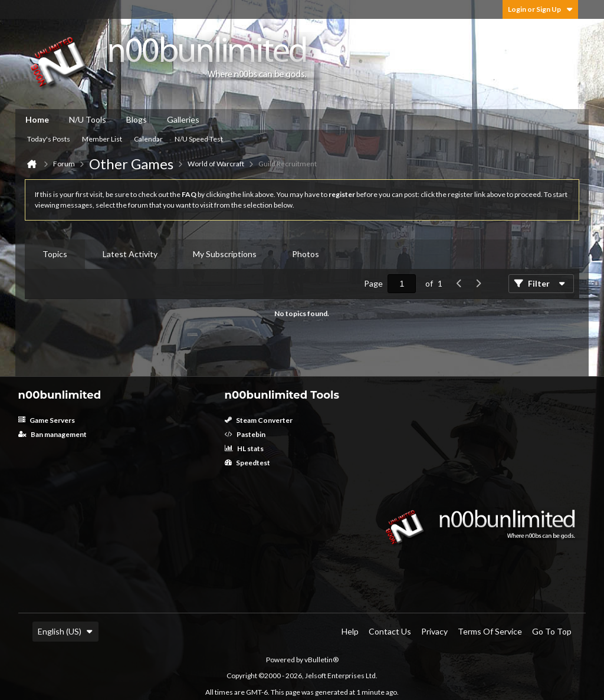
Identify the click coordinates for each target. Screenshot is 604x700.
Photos (306, 254)
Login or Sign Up (540, 9)
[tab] (55, 254)
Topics (55, 254)
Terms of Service (490, 631)
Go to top (552, 631)
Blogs (137, 119)
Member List (102, 139)
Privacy (434, 631)
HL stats (244, 448)
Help (350, 631)
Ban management (52, 434)
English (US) (65, 631)
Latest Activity (130, 254)
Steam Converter (259, 420)
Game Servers (47, 420)
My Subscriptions (225, 254)
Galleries (183, 119)
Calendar (148, 139)
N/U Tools (88, 119)
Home (37, 119)
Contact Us (390, 631)
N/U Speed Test (199, 139)
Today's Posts (49, 139)
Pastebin (245, 434)
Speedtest (247, 463)
